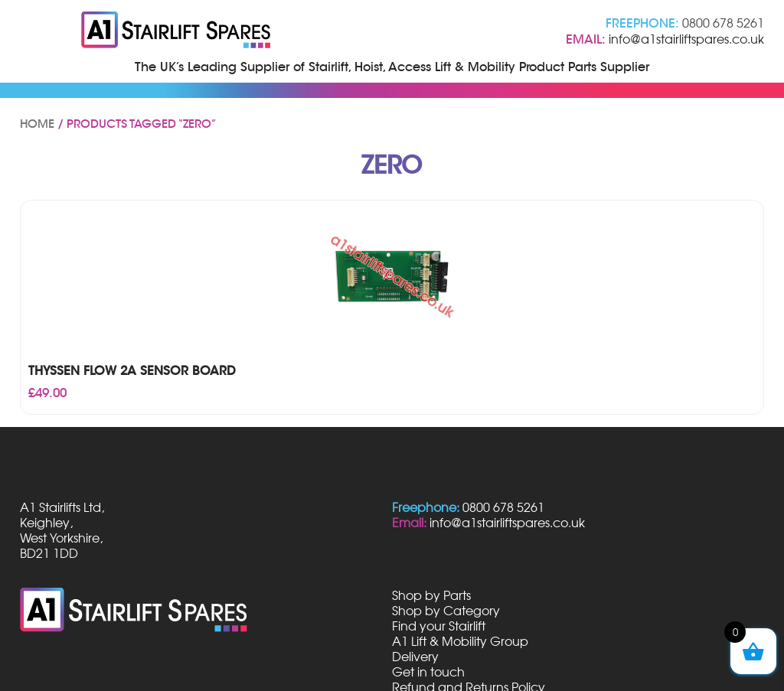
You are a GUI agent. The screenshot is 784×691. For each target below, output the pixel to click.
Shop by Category (446, 611)
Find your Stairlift (439, 626)
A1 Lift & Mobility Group (460, 641)
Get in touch (428, 672)
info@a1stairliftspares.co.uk (686, 39)
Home (37, 124)
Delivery (415, 657)
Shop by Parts (431, 595)
